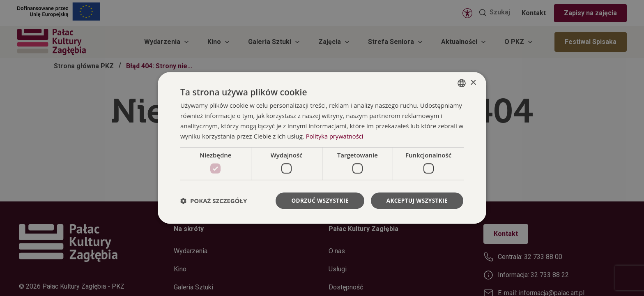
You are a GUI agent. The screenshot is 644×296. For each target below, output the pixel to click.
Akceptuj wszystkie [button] (416, 200)
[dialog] (322, 148)
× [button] (473, 82)
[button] (214, 201)
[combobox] (462, 83)
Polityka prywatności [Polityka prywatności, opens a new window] (335, 136)
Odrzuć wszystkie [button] (317, 200)
